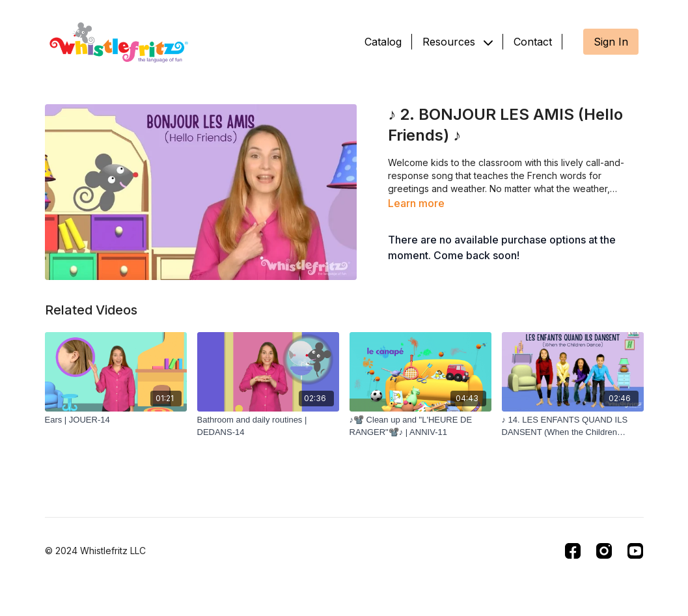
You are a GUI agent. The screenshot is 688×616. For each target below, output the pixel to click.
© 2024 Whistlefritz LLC (95, 551)
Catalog (383, 42)
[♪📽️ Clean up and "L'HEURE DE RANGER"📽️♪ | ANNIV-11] (420, 426)
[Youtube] (635, 551)
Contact (533, 42)
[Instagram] (604, 551)
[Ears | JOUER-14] (116, 420)
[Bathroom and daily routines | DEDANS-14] (268, 426)
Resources (458, 42)
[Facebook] (573, 551)
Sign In (611, 42)
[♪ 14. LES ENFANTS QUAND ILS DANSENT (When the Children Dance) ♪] (573, 426)
